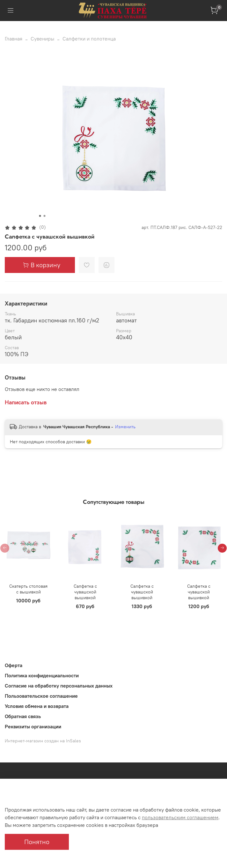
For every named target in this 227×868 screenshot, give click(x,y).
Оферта (14, 665)
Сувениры (42, 39)
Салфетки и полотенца (89, 39)
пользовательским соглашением (180, 817)
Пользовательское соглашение (41, 696)
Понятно (37, 842)
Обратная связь (23, 716)
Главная (14, 39)
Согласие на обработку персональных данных (59, 686)
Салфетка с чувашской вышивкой (85, 592)
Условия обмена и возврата (37, 706)
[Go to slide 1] (40, 216)
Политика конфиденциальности (42, 675)
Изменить (125, 427)
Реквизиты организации (33, 726)
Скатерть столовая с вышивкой (28, 589)
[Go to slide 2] (45, 216)
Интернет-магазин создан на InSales (43, 741)
